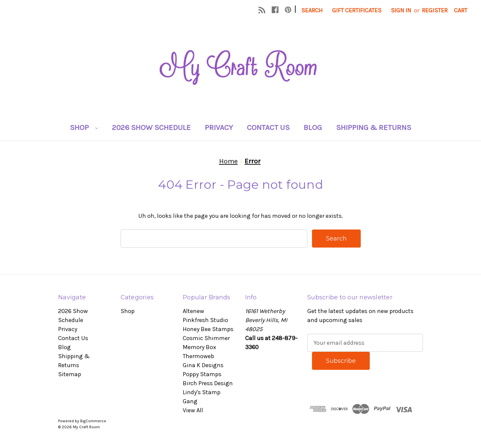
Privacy (219, 127)
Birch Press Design (208, 383)
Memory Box (199, 347)
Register (435, 10)
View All (193, 410)
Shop (84, 127)
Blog (313, 127)
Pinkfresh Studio (205, 320)
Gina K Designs (203, 365)
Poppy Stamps (202, 374)
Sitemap (70, 374)
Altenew (193, 311)
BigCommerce (93, 421)
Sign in (401, 10)
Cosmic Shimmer (206, 338)
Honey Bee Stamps (208, 329)
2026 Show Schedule (151, 127)
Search (312, 10)
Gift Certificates (357, 10)
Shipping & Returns (374, 127)
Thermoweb (198, 356)
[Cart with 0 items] (461, 11)
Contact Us (268, 127)
